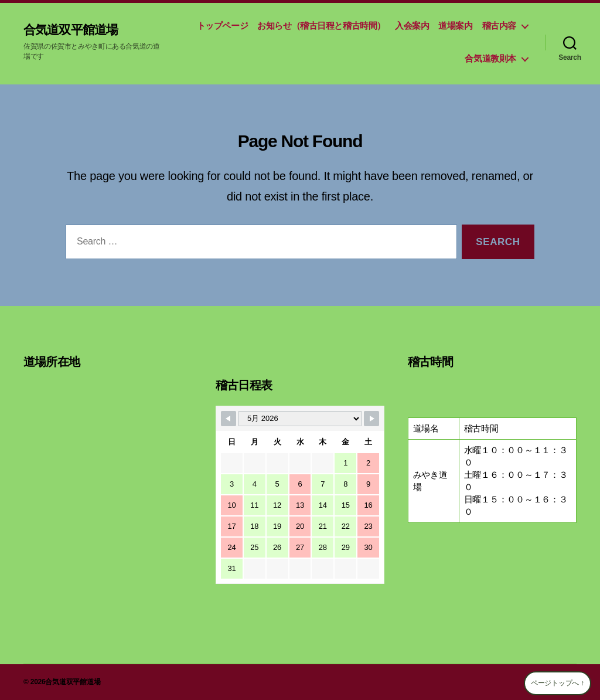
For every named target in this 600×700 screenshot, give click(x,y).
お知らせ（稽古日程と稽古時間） (321, 26)
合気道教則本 (490, 58)
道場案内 (455, 26)
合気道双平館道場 (77, 29)
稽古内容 (499, 26)
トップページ (223, 26)
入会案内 (412, 26)
